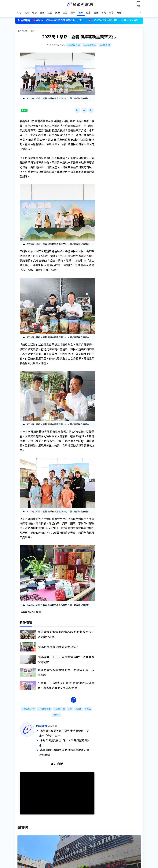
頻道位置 (20, 835)
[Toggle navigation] (138, 3)
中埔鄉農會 (90, 42)
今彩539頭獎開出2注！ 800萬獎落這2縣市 (70, 739)
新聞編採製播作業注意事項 (83, 831)
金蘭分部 (105, 42)
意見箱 (46, 835)
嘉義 (89, 706)
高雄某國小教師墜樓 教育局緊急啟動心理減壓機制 (70, 749)
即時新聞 (47, 723)
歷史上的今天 (49, 843)
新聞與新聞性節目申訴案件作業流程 (88, 835)
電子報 (74, 839)
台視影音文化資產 (24, 831)
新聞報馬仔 (48, 839)
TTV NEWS (23, 27)
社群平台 (20, 843)
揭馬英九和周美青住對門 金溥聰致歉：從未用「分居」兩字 (70, 730)
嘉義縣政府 (74, 42)
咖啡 (79, 706)
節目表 (19, 839)
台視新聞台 (104, 374)
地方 (33, 27)
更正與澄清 (48, 831)
